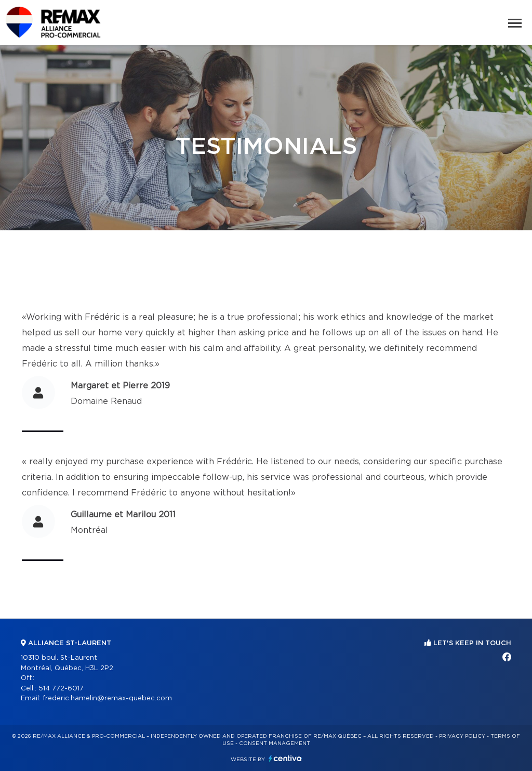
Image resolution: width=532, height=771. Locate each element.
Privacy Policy (462, 736)
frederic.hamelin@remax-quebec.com (107, 698)
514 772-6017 (61, 689)
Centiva (285, 758)
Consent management (275, 743)
